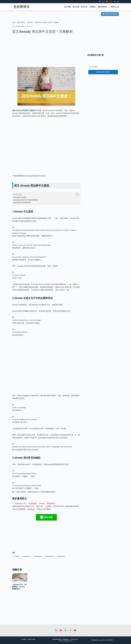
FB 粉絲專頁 (21, 509)
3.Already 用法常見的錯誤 (22, 203)
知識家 (29, 639)
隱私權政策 (94, 640)
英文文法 (84, 7)
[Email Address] (103, 67)
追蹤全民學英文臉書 (110, 14)
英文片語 (76, 7)
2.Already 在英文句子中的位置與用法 (26, 200)
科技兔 (34, 639)
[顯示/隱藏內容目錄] (76, 194)
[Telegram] (114, 2)
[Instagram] (103, 2)
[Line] (107, 2)
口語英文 (93, 7)
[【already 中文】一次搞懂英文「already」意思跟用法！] (20, 577)
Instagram (31, 509)
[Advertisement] (46, 49)
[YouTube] (111, 2)
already (16, 556)
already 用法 (61, 556)
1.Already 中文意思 (20, 197)
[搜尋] (118, 2)
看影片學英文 (104, 7)
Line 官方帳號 (45, 509)
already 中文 (26, 556)
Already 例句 (38, 556)
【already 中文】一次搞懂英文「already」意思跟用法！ (35, 503)
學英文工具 (115, 7)
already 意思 (49, 556)
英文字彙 (67, 7)
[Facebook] (100, 2)
